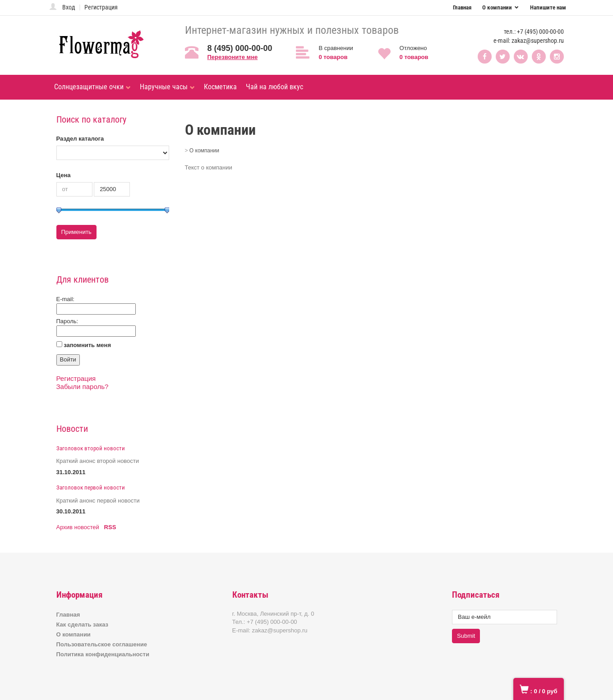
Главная (462, 7)
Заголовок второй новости (91, 448)
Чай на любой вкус (274, 87)
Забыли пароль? (83, 387)
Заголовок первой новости (91, 487)
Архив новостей (78, 527)
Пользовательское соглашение (102, 644)
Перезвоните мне (233, 57)
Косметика (220, 87)
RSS (110, 527)
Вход (69, 7)
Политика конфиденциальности (103, 654)
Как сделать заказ (83, 625)
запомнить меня (87, 345)
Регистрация (101, 7)
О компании (498, 7)
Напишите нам (548, 7)
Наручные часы (167, 87)
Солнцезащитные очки (92, 87)
